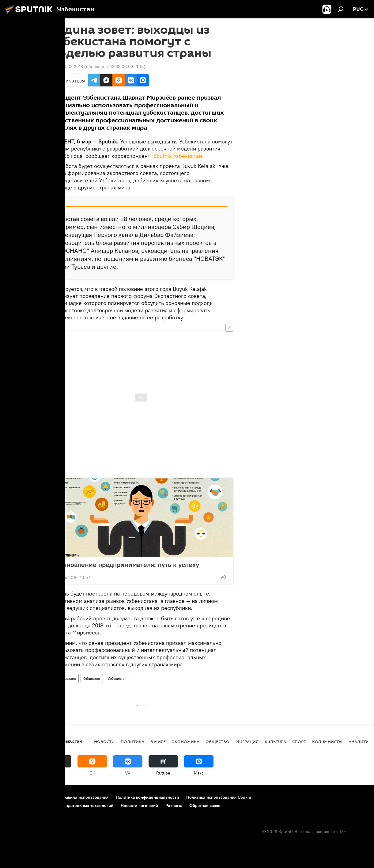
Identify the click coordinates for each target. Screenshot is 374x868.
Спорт (299, 741)
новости (104, 741)
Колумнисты (327, 741)
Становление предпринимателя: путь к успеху (133, 565)
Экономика (186, 741)
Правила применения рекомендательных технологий (60, 805)
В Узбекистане (64, 678)
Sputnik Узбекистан (178, 156)
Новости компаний (139, 805)
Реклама (174, 805)
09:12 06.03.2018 (66, 67)
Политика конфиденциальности (147, 797)
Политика (132, 741)
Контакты (44, 797)
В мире (158, 741)
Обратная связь (205, 805)
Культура (275, 741)
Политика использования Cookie (219, 797)
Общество (92, 678)
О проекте (17, 797)
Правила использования (84, 797)
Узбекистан (117, 678)
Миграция (247, 741)
